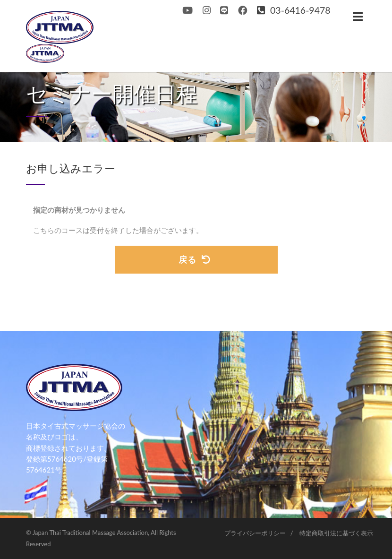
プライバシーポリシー (255, 533)
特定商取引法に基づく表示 (336, 533)
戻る (195, 259)
